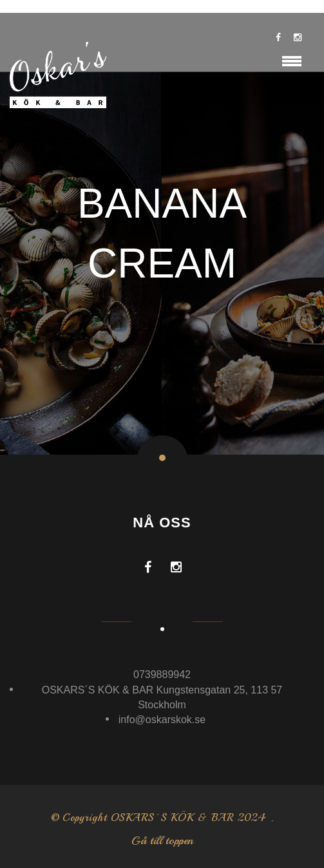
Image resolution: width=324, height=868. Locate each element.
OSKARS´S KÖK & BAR (172, 818)
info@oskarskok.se (162, 720)
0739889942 (162, 675)
